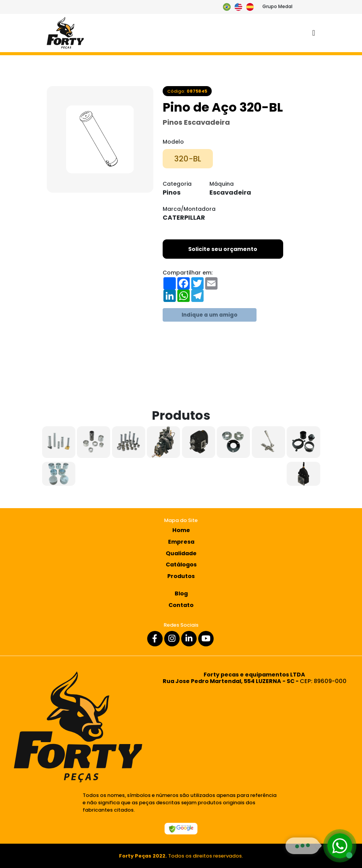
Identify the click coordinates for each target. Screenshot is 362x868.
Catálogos (181, 565)
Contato (181, 605)
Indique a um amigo (210, 315)
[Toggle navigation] (314, 33)
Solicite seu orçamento (223, 249)
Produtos (181, 576)
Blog (181, 593)
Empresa (181, 542)
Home (181, 530)
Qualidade (181, 553)
